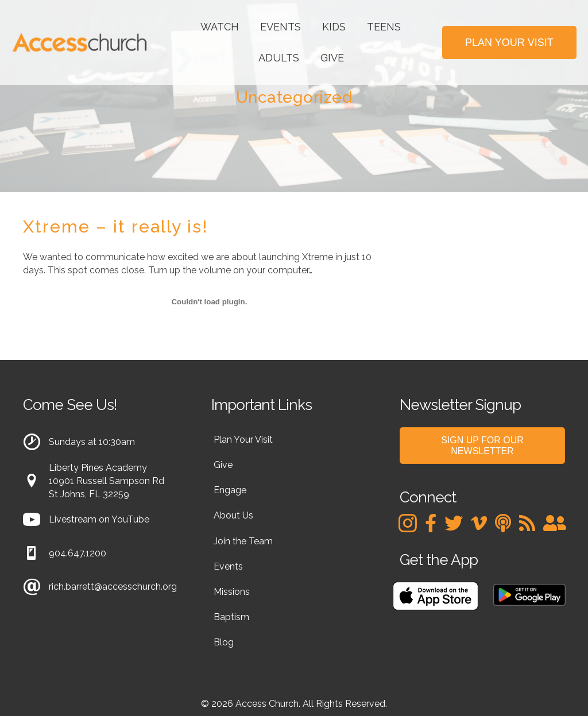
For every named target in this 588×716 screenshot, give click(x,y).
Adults (279, 58)
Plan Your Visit (243, 440)
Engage (230, 490)
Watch (220, 27)
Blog (224, 642)
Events (281, 27)
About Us (233, 515)
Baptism (231, 617)
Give (332, 58)
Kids (334, 27)
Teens (384, 27)
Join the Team (243, 541)
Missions (232, 592)
